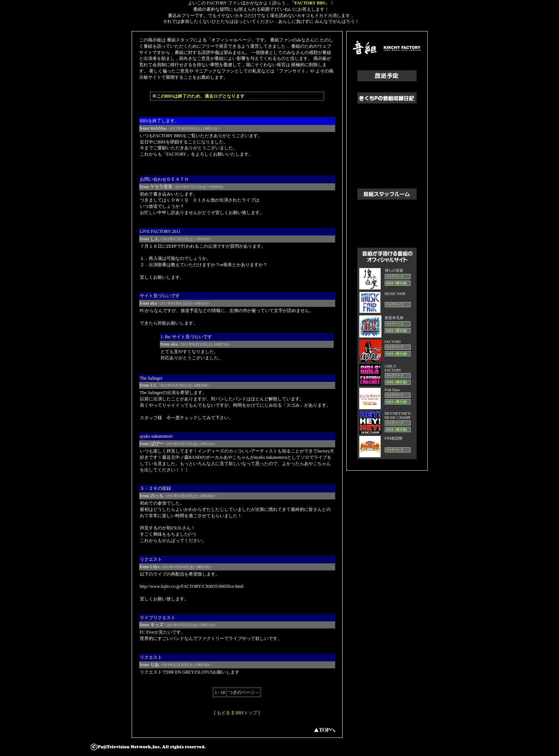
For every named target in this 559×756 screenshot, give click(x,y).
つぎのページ (242, 692)
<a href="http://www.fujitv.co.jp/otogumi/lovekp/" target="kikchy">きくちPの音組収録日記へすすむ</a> (387, 140)
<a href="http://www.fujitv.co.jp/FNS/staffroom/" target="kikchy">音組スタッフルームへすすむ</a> (387, 218)
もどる (223, 713)
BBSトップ (246, 713)
